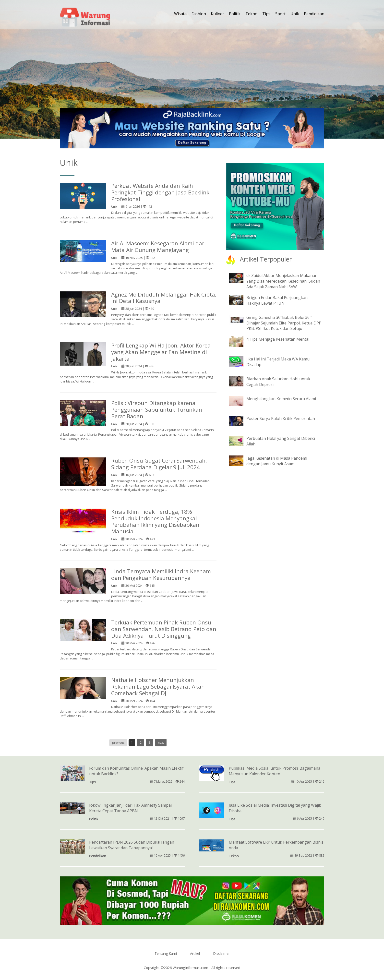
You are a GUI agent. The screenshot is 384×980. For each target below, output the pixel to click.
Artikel (195, 953)
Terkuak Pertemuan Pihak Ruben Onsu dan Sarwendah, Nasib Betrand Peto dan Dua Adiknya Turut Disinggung (164, 629)
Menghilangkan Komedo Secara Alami (281, 399)
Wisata (180, 14)
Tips (266, 14)
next (161, 743)
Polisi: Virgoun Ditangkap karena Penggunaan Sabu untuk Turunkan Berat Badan (157, 410)
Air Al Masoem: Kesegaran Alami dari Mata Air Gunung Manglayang (158, 247)
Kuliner (217, 14)
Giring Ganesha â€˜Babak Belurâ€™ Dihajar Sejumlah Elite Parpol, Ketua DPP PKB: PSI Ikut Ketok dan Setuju (284, 323)
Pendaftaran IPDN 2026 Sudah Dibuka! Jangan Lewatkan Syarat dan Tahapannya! (132, 845)
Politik (235, 14)
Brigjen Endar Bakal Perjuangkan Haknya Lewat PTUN (277, 300)
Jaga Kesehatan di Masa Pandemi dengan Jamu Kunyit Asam (277, 461)
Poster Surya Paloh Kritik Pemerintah (281, 418)
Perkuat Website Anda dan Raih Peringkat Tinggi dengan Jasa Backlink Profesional (160, 192)
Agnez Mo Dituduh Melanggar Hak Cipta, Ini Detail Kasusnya (164, 298)
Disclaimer (221, 953)
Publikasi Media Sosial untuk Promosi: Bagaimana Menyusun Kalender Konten (275, 771)
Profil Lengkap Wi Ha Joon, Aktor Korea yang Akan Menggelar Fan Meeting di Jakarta (161, 352)
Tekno (251, 14)
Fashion (199, 14)
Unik (295, 14)
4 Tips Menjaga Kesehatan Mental (278, 339)
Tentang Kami (166, 953)
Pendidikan (314, 14)
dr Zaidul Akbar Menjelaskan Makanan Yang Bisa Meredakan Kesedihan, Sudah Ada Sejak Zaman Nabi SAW (283, 281)
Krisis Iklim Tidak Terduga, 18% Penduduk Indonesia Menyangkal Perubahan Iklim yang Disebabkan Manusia (155, 522)
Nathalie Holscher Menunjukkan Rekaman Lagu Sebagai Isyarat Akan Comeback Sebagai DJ (158, 687)
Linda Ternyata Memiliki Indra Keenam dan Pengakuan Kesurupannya (161, 574)
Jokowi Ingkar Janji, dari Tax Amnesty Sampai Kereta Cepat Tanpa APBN (130, 808)
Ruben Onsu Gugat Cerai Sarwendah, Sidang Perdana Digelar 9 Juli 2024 (159, 464)
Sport (280, 14)
